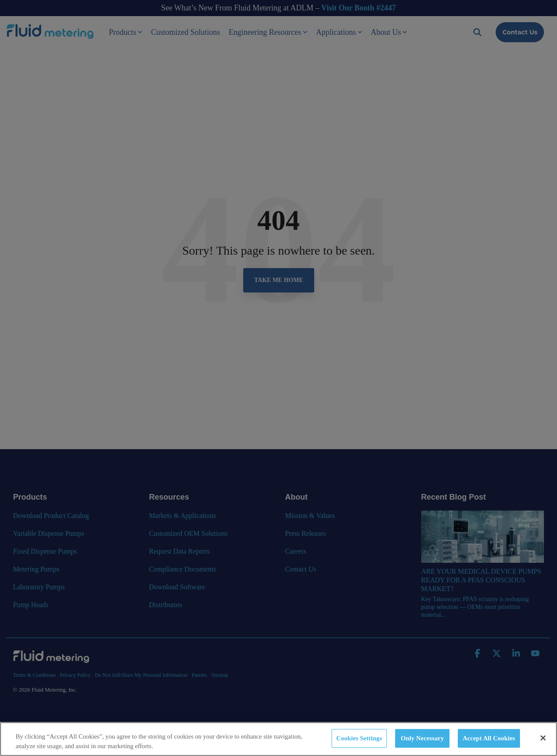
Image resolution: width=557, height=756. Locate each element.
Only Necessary (422, 738)
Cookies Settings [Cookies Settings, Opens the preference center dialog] (359, 738)
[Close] (543, 738)
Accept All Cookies (489, 738)
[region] (278, 739)
